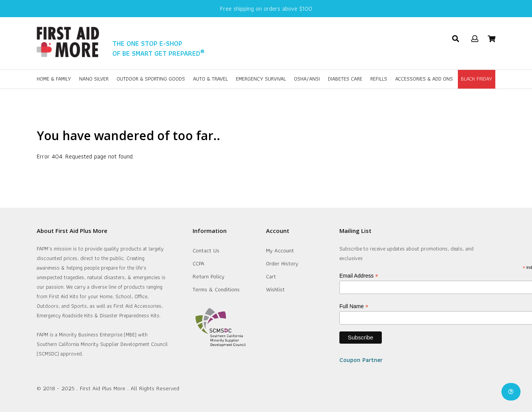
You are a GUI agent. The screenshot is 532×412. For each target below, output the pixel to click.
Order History (282, 263)
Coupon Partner (361, 360)
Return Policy (208, 276)
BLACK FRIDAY (477, 79)
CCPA (199, 263)
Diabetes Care (345, 79)
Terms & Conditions (216, 289)
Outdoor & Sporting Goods (151, 79)
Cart (271, 276)
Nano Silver (94, 79)
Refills (379, 79)
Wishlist (275, 289)
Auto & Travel (210, 79)
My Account (280, 250)
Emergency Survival (261, 79)
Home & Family (54, 79)
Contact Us (206, 250)
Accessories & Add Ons (424, 79)
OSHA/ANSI (307, 79)
